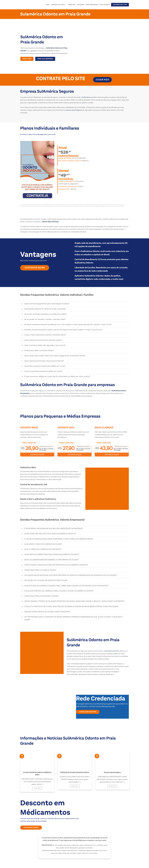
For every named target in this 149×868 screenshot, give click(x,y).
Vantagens (81, 5)
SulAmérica (86, 97)
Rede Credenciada (92, 5)
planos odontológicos (74, 110)
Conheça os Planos (59, 5)
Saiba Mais (37, 788)
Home (48, 5)
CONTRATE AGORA (37, 455)
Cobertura (71, 5)
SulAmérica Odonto (112, 651)
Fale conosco (105, 5)
